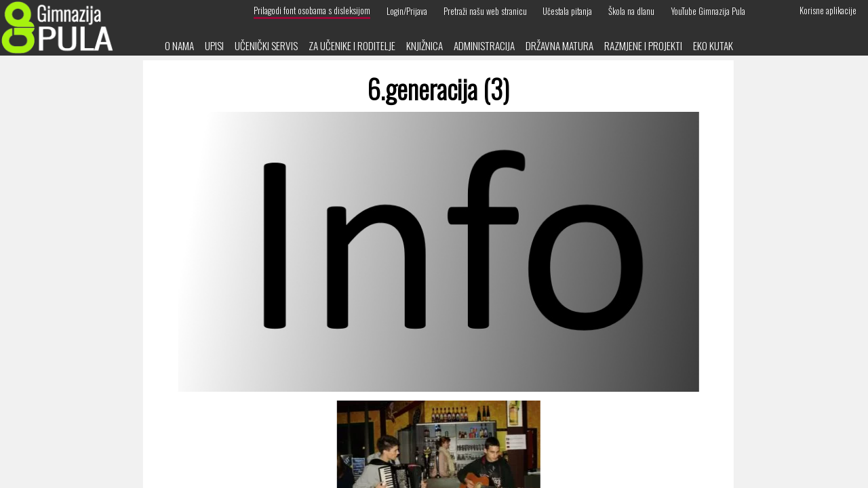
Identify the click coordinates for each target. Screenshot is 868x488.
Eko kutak (713, 45)
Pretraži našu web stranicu (485, 11)
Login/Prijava (407, 11)
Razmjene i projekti (643, 45)
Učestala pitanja (567, 11)
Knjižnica (425, 45)
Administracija (484, 45)
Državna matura (559, 45)
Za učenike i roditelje (352, 45)
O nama (179, 45)
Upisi (214, 45)
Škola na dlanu (631, 11)
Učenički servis (266, 45)
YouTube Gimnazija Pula (708, 11)
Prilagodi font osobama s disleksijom (312, 11)
